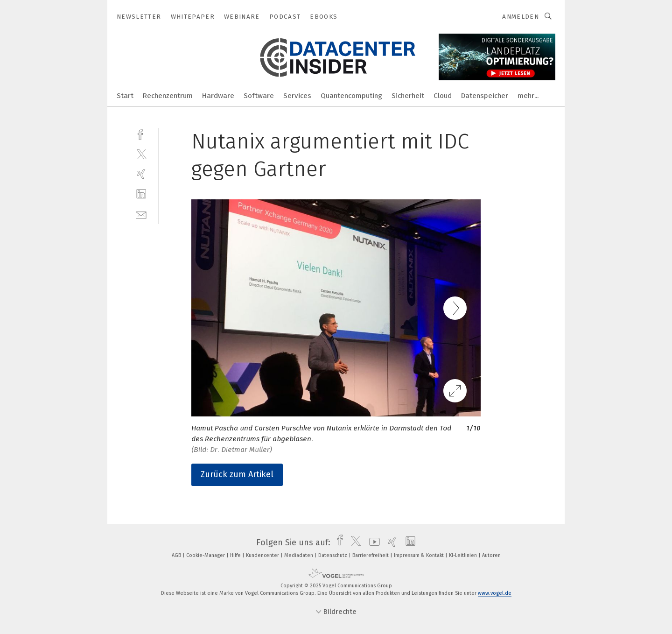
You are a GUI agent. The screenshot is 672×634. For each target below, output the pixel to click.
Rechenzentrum (168, 96)
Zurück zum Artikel (237, 474)
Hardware (218, 96)
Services (297, 96)
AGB (177, 555)
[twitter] (141, 154)
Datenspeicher (485, 96)
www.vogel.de (495, 593)
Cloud (443, 96)
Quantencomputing (351, 96)
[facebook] (141, 134)
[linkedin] (141, 194)
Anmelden (521, 17)
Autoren (491, 555)
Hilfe (236, 555)
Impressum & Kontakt (420, 555)
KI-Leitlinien (464, 555)
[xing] (141, 174)
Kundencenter (263, 555)
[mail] (141, 214)
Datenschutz (333, 555)
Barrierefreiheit (371, 555)
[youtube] (372, 542)
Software (259, 96)
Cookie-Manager (206, 555)
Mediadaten (299, 555)
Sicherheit (408, 96)
